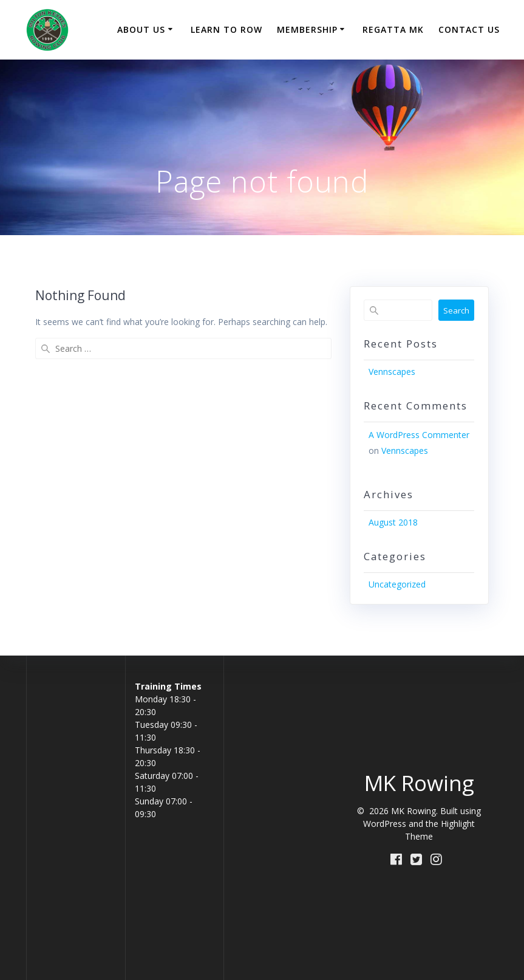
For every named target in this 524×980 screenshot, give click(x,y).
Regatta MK (393, 29)
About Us (141, 29)
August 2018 (393, 522)
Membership (307, 29)
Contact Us (469, 29)
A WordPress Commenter (419, 435)
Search (456, 310)
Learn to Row (226, 29)
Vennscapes (392, 372)
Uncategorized (397, 584)
